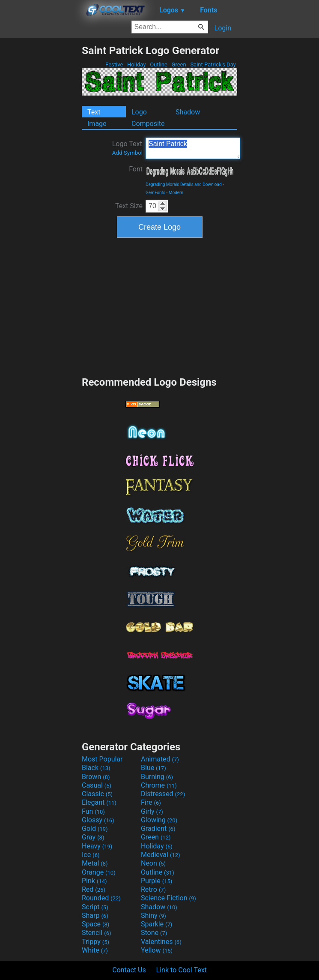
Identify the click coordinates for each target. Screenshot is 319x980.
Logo (139, 112)
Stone (154, 933)
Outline (159, 64)
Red (94, 889)
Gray (93, 837)
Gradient (158, 829)
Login (223, 28)
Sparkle (157, 924)
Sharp (95, 916)
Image (97, 124)
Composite (148, 124)
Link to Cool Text (182, 970)
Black (96, 768)
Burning (157, 777)
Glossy (98, 820)
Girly (152, 811)
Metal (95, 863)
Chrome (159, 785)
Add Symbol (127, 153)
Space (95, 924)
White (95, 950)
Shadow (188, 112)
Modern (176, 193)
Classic (97, 794)
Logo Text (127, 148)
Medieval (161, 855)
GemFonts (155, 193)
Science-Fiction (168, 898)
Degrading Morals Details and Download (184, 184)
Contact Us (129, 970)
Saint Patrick (193, 148)
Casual (97, 785)
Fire (151, 802)
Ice (91, 855)
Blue (154, 768)
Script (95, 907)
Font (136, 169)
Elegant (99, 802)
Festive (114, 64)
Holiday (137, 64)
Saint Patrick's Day (213, 64)
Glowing (159, 820)
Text (94, 112)
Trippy (95, 942)
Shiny (154, 916)
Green (179, 64)
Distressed (163, 794)
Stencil (96, 933)
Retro (153, 889)
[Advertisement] (41, 173)
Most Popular (102, 759)
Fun (93, 811)
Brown (96, 777)
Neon (153, 863)
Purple (157, 881)
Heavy (97, 846)
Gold (95, 829)
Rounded (101, 898)
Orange (99, 872)
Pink (94, 881)
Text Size (129, 206)
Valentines (161, 942)
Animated (160, 759)
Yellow (157, 950)
